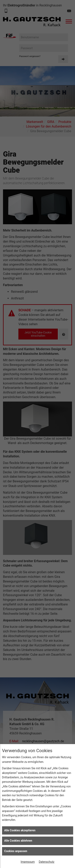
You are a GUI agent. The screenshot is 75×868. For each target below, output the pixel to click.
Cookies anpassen (16, 851)
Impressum (28, 862)
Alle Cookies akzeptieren (20, 830)
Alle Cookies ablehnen (18, 841)
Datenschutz (47, 862)
